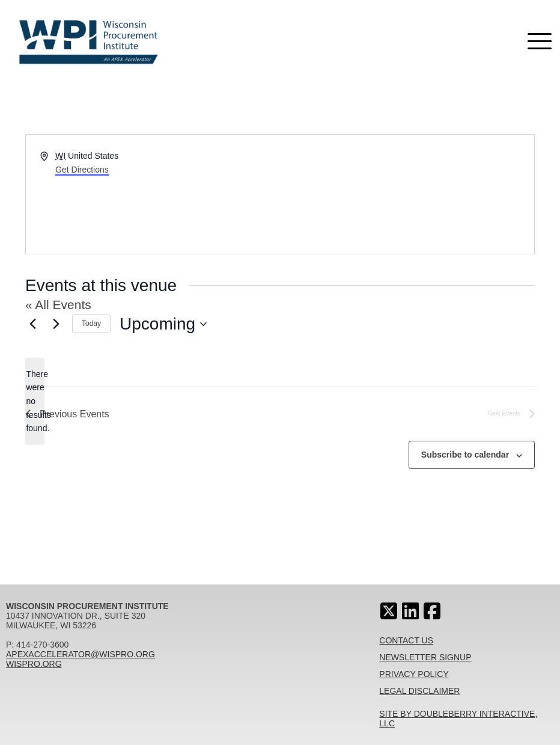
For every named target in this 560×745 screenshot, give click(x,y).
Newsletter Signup (425, 657)
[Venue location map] (406, 194)
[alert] (35, 401)
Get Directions (82, 170)
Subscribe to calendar (465, 455)
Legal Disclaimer (419, 691)
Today (91, 323)
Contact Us (406, 640)
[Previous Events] (32, 324)
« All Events (58, 305)
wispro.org (34, 664)
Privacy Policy (414, 674)
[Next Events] (56, 324)
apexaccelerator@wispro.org (81, 654)
